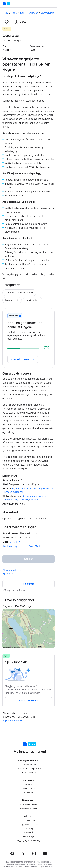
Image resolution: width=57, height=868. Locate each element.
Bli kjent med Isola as (13, 570)
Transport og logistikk (14, 492)
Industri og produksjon (41, 489)
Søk (22, 13)
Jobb (14, 13)
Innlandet (33, 13)
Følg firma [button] (28, 584)
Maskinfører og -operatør (15, 499)
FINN (5, 13)
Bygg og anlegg (20, 489)
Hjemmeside (9, 574)
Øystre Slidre (48, 13)
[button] (7, 22)
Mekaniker (35, 499)
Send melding (10, 546)
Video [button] (20, 22)
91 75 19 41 (16, 542)
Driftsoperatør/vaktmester (35, 496)
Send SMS (34, 546)
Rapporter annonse (12, 721)
